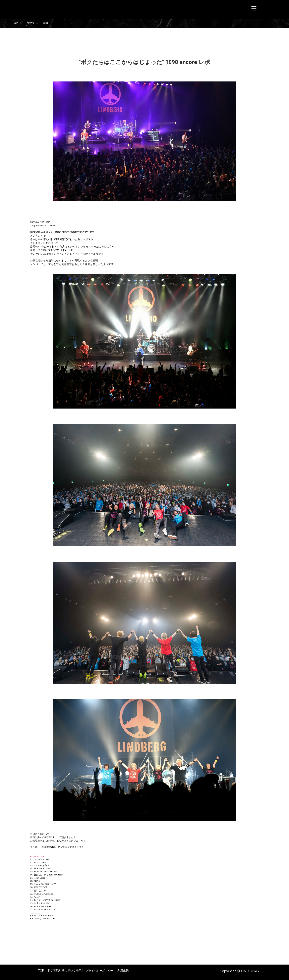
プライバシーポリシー (100, 970)
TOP (15, 23)
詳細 (46, 23)
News (30, 23)
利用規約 (123, 970)
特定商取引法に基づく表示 (65, 970)
